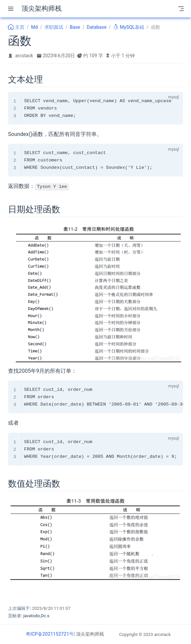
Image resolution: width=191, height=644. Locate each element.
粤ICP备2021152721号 (50, 634)
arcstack (24, 56)
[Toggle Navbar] (181, 9)
